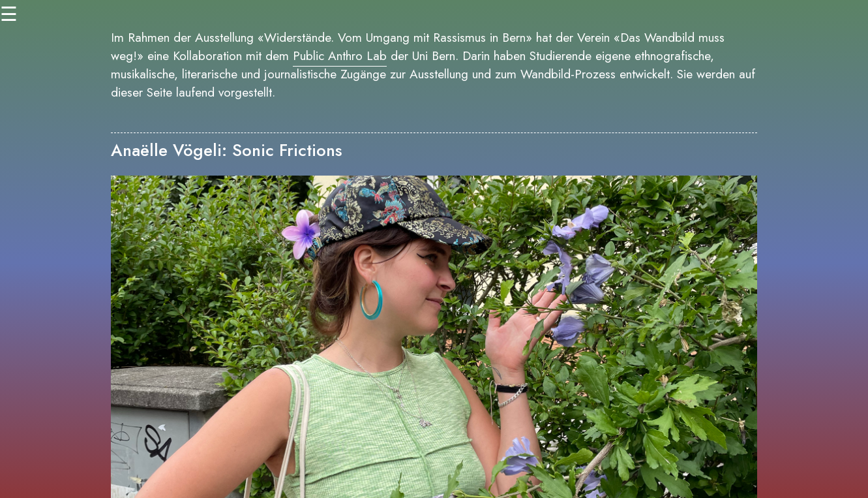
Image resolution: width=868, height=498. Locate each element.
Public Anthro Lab (340, 55)
